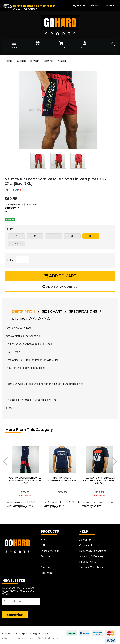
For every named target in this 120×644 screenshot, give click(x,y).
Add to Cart (60, 276)
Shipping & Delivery (91, 555)
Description (24, 311)
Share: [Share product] (14, 190)
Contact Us (111, 5)
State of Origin (50, 549)
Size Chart (52, 311)
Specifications (83, 311)
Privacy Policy (88, 560)
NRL (43, 538)
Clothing (46, 566)
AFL (43, 544)
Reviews (31, 319)
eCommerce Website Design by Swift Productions (30, 636)
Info (7, 211)
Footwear (47, 571)
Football (46, 555)
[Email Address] (21, 600)
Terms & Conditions (91, 566)
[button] (60, 287)
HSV (43, 560)
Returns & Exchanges (93, 549)
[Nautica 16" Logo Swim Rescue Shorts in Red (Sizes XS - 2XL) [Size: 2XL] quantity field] (22, 260)
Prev (5, 461)
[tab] (24, 311)
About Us (96, 5)
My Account (80, 5)
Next (115, 461)
